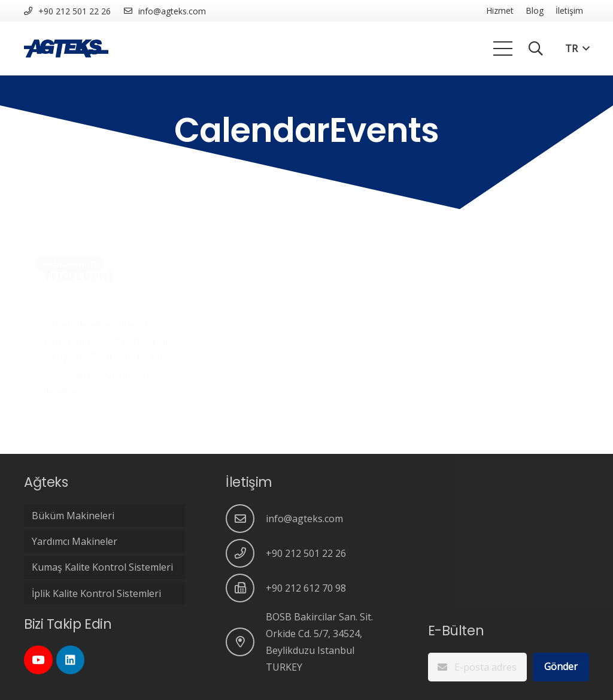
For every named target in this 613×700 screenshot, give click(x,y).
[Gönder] (561, 667)
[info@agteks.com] (246, 519)
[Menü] (503, 49)
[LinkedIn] (71, 660)
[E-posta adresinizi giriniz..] (477, 667)
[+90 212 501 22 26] (246, 553)
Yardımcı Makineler (75, 541)
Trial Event (78, 276)
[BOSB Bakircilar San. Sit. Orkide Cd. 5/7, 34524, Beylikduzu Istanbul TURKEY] (246, 642)
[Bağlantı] (66, 49)
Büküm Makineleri (73, 516)
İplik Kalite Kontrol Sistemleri (96, 593)
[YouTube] (38, 660)
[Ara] (536, 49)
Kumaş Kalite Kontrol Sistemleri (102, 567)
